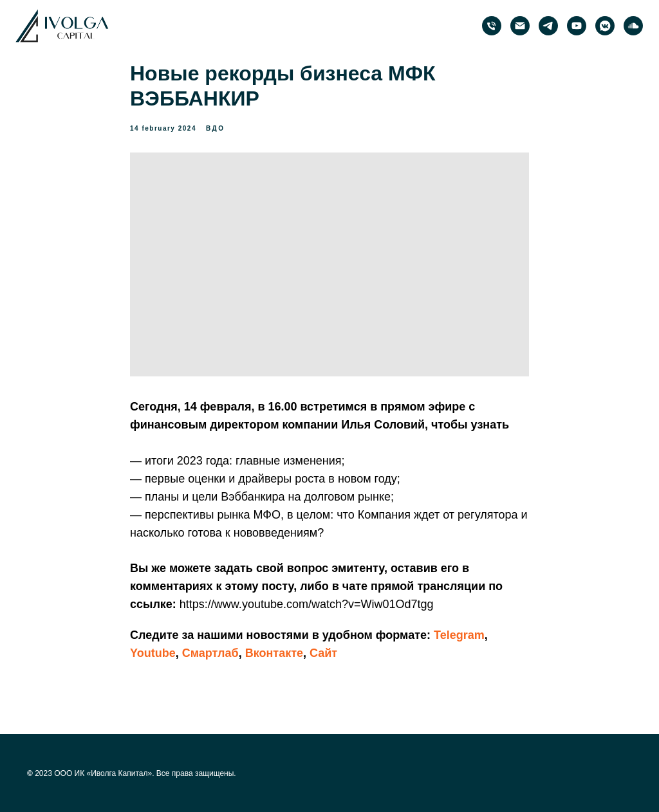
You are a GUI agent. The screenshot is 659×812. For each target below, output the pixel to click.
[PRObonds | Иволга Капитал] (548, 26)
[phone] (492, 26)
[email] (520, 26)
